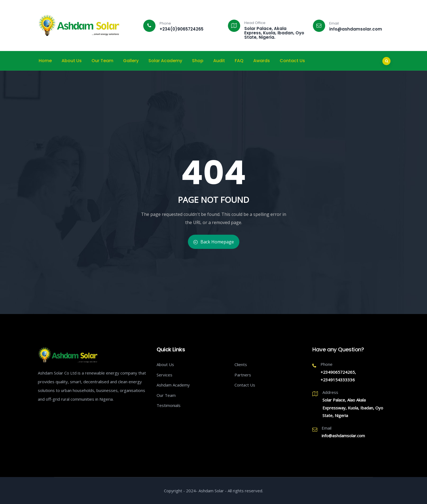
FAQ (239, 61)
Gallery (131, 61)
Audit (219, 61)
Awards (262, 61)
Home (45, 61)
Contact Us (292, 61)
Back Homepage (214, 242)
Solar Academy (165, 61)
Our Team (102, 61)
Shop (198, 61)
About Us (72, 61)
